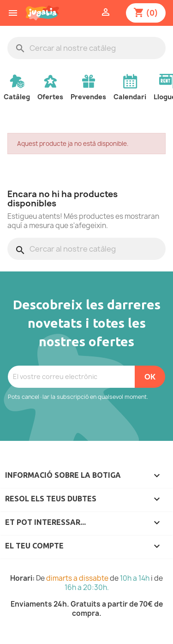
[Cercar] (86, 48)
